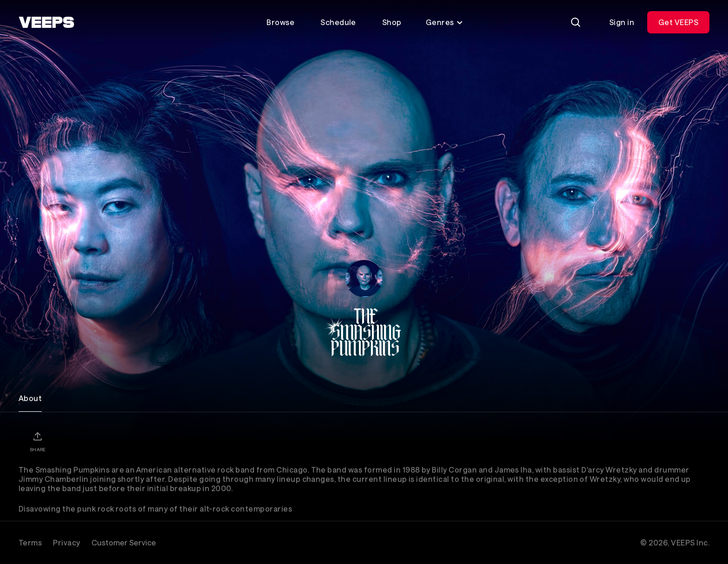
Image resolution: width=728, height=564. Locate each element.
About (30, 398)
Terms (30, 542)
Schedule (338, 22)
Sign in (622, 22)
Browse (280, 22)
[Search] (576, 22)
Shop (392, 22)
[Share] (38, 441)
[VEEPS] (46, 22)
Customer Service (124, 542)
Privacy (66, 542)
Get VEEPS (678, 22)
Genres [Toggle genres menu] (445, 22)
